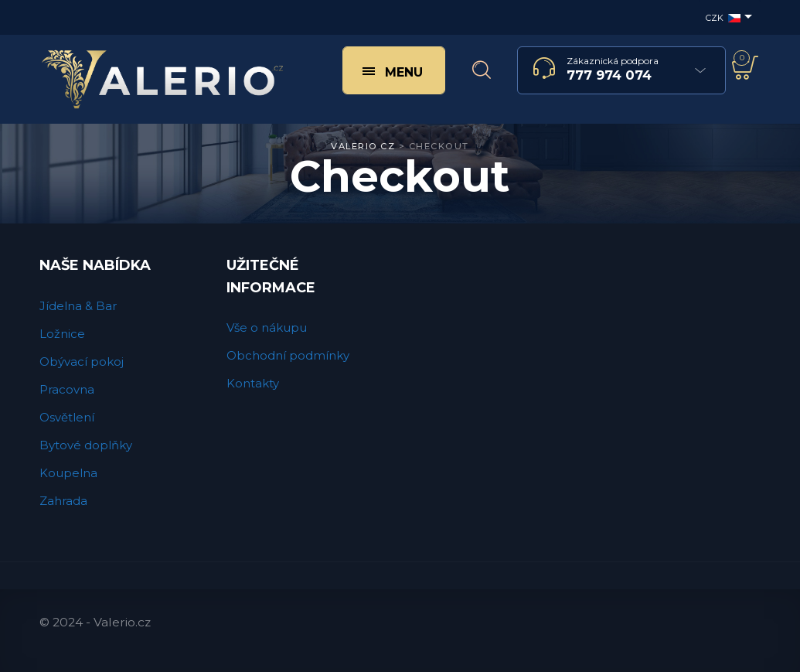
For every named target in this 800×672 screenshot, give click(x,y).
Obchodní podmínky (288, 355)
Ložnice (62, 334)
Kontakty (253, 383)
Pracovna (67, 389)
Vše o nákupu (267, 327)
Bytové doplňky (86, 445)
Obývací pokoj (82, 362)
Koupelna (68, 473)
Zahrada (63, 501)
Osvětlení (67, 417)
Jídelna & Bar (78, 306)
